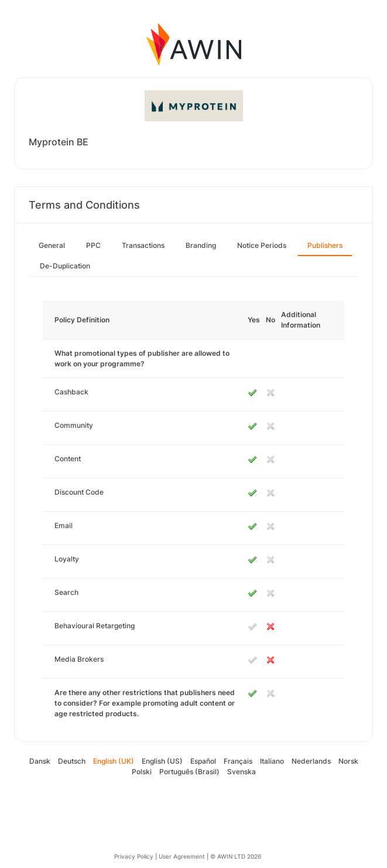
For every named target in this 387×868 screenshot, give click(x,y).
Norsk (348, 761)
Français (238, 761)
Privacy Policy (134, 856)
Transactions (143, 245)
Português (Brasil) (189, 772)
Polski (142, 772)
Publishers (325, 245)
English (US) (162, 761)
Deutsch (72, 761)
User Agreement (182, 856)
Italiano (272, 761)
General (52, 245)
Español (203, 761)
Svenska (242, 772)
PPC (93, 245)
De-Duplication (65, 266)
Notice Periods (262, 245)
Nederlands (311, 761)
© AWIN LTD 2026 (236, 856)
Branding (201, 245)
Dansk (40, 761)
